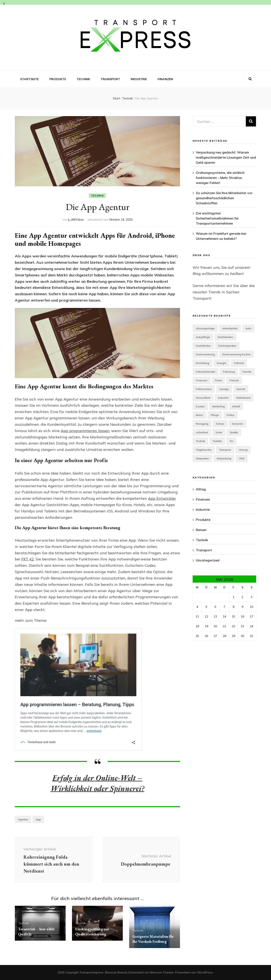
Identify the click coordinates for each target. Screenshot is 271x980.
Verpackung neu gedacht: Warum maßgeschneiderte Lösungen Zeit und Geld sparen (226, 157)
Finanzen (165, 79)
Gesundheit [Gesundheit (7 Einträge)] (203, 398)
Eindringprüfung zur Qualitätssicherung (92, 931)
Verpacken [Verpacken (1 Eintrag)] (202, 458)
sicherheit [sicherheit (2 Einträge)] (202, 432)
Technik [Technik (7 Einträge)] (200, 441)
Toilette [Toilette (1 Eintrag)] (217, 441)
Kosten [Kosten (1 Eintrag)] (200, 406)
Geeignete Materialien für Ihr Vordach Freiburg (153, 939)
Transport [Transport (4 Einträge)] (225, 450)
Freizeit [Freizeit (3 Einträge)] (234, 380)
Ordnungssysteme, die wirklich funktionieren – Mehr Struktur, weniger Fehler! (220, 178)
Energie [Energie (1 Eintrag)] (222, 363)
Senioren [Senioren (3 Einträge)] (237, 424)
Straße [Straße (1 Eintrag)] (234, 432)
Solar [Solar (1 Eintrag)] (219, 432)
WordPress (205, 972)
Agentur (23, 819)
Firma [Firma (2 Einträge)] (218, 380)
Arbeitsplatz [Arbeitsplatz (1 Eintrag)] (230, 328)
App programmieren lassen (85, 431)
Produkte (58, 79)
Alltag (201, 489)
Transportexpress (91, 972)
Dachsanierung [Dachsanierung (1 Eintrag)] (205, 354)
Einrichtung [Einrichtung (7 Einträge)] (203, 363)
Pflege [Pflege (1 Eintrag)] (215, 415)
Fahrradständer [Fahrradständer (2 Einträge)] (206, 372)
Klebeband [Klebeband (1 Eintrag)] (243, 398)
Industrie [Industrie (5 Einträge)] (223, 398)
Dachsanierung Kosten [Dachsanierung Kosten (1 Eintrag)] (236, 354)
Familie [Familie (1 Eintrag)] (247, 372)
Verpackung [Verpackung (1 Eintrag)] (224, 458)
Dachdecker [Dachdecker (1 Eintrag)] (203, 346)
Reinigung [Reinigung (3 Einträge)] (202, 424)
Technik (83, 79)
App (38, 819)
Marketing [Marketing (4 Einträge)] (218, 406)
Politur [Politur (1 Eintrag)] (230, 415)
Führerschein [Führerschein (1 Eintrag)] (204, 389)
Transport (110, 79)
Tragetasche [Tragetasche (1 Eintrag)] (204, 450)
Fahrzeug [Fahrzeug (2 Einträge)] (229, 372)
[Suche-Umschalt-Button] (250, 79)
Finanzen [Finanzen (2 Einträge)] (202, 380)
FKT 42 (28, 559)
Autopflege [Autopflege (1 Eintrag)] (203, 337)
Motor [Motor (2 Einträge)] (199, 415)
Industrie (139, 79)
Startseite (29, 79)
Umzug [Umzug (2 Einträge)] (243, 450)
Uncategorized (208, 560)
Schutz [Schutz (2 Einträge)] (220, 424)
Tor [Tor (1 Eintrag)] (231, 441)
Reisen (201, 530)
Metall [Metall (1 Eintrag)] (236, 406)
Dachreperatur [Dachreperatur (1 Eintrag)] (227, 346)
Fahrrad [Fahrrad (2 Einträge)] (239, 363)
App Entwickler (162, 498)
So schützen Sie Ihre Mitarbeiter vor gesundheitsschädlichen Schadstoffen (224, 198)
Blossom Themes (162, 972)
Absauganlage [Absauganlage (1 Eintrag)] (205, 328)
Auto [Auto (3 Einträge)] (248, 328)
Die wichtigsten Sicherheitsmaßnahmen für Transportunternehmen (217, 218)
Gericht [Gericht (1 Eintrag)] (241, 389)
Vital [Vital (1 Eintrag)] (242, 458)
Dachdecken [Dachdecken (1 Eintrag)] (225, 337)
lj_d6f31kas (76, 220)
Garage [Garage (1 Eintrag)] (224, 389)
